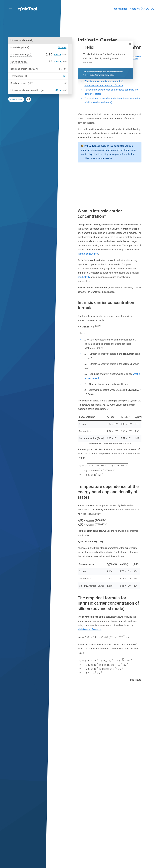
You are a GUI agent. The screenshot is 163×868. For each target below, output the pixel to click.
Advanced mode (16, 99)
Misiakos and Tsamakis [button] (89, 629)
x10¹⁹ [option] (57, 55)
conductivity (84, 277)
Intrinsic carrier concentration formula (104, 86)
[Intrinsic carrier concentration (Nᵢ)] (50, 90)
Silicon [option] (61, 47)
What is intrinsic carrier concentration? (104, 81)
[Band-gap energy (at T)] (49, 83)
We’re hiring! (121, 9)
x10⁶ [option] (57, 90)
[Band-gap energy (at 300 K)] (51, 69)
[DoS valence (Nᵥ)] (41, 62)
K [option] (64, 76)
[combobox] (56, 96)
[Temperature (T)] (45, 76)
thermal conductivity (88, 254)
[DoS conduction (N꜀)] (43, 55)
